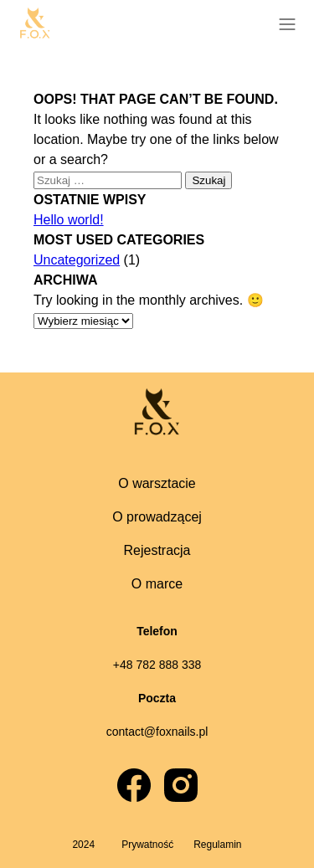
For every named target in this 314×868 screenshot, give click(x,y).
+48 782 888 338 (157, 665)
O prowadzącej (157, 517)
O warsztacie (157, 483)
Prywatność (147, 845)
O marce (157, 584)
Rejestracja (157, 550)
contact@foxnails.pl (157, 732)
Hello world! (69, 220)
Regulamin (217, 845)
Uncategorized (77, 260)
